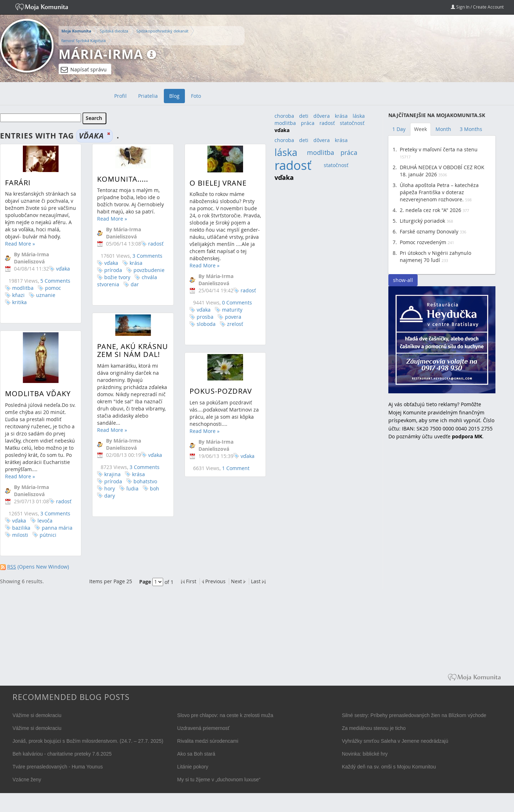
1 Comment (228, 479)
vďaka (63, 269)
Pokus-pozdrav (213, 402)
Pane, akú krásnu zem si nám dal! (129, 360)
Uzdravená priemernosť (203, 728)
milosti (20, 546)
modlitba (23, 288)
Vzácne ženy (27, 780)
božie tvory (113, 277)
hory (106, 498)
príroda (109, 270)
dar (131, 284)
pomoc (53, 288)
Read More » (20, 244)
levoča (45, 532)
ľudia (128, 498)
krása (132, 263)
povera (225, 317)
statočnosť (352, 123)
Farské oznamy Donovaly (429, 231)
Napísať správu (84, 70)
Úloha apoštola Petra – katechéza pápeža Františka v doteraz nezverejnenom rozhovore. (439, 192)
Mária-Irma (101, 54)
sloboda (198, 324)
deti (304, 116)
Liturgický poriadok (422, 221)
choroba (284, 116)
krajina (109, 483)
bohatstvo (141, 491)
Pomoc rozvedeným (423, 242)
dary (106, 505)
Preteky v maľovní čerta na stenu (439, 149)
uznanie (46, 295)
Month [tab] (443, 129)
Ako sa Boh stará (196, 754)
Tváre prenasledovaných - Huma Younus (58, 767)
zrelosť (227, 324)
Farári (18, 183)
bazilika (21, 539)
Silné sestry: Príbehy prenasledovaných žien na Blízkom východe (414, 715)
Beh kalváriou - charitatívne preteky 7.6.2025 (62, 754)
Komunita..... (119, 179)
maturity (224, 310)
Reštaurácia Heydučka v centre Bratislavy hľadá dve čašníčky (442, 340)
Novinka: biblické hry (365, 754)
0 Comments (229, 302)
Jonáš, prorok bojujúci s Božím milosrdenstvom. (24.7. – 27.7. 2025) (88, 741)
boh (151, 498)
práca (308, 123)
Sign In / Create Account (477, 7)
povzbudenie (145, 270)
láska (359, 116)
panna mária (57, 539)
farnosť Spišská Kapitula (84, 41)
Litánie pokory (193, 767)
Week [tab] (420, 129)
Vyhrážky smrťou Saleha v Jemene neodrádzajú (395, 741)
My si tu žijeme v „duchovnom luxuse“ (219, 780)
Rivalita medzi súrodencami (208, 741)
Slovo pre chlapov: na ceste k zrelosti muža (225, 715)
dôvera (322, 116)
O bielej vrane (210, 183)
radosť (152, 244)
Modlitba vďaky (38, 405)
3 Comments (143, 256)
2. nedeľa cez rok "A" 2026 (430, 210)
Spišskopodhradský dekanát (162, 31)
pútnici (48, 546)
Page (145, 582)
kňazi (18, 295)
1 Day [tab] (399, 129)
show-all (403, 280)
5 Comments (55, 281)
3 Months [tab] (471, 129)
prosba (197, 317)
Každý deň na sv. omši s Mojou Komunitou (389, 767)
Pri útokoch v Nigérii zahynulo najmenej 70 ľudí (435, 256)
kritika (19, 302)
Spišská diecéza (114, 31)
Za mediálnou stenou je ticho (374, 728)
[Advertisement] (442, 562)
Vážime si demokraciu (37, 715)
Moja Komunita (76, 31)
